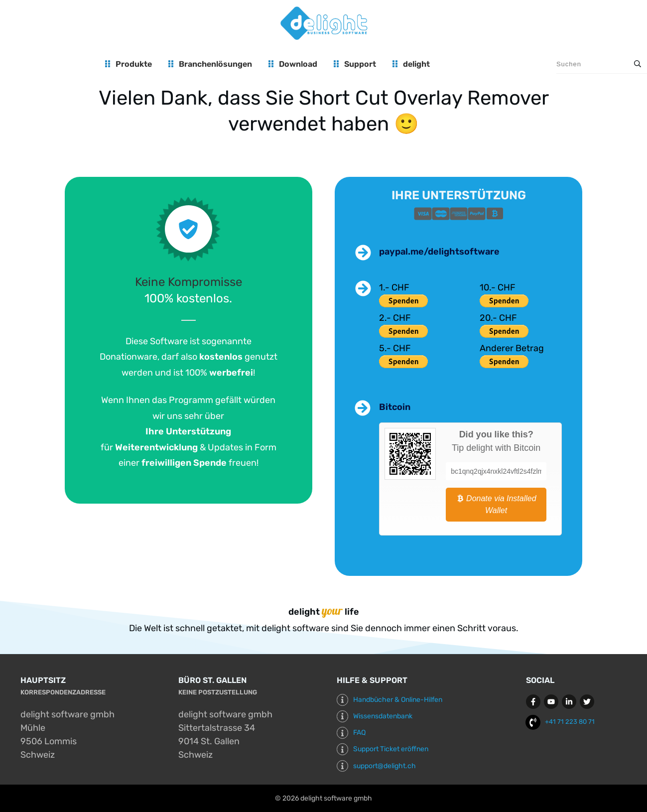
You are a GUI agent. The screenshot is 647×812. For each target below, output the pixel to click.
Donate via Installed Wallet (496, 504)
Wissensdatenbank (383, 716)
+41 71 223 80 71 (570, 722)
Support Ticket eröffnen (391, 749)
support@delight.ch (385, 766)
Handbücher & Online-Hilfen (398, 700)
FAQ (359, 733)
